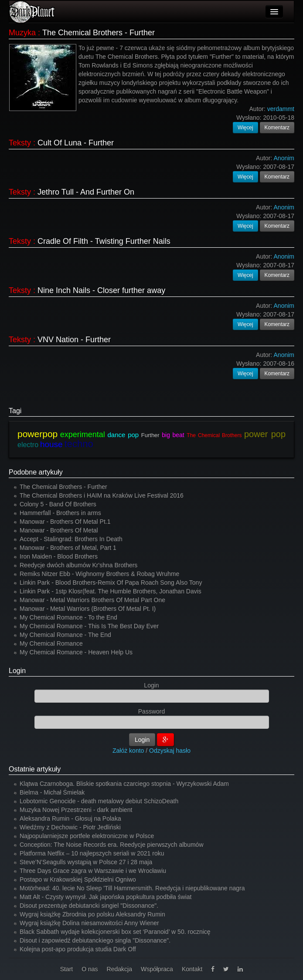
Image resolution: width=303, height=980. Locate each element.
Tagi (15, 411)
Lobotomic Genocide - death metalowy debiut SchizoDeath (99, 801)
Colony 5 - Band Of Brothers (58, 504)
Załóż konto (128, 751)
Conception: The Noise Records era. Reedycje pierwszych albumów (112, 845)
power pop (265, 434)
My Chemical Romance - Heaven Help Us (76, 652)
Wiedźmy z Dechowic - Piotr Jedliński (70, 827)
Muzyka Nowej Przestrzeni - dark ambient (76, 810)
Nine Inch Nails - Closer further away (101, 290)
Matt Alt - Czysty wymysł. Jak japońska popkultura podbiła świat (106, 897)
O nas (90, 969)
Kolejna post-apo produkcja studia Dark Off (78, 949)
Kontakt (192, 969)
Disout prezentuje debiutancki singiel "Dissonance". (89, 906)
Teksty (20, 143)
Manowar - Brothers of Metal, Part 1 (68, 548)
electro (28, 445)
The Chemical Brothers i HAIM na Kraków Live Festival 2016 (102, 495)
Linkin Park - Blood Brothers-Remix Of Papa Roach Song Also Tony (111, 583)
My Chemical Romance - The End (65, 635)
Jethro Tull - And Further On (86, 192)
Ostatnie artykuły (35, 769)
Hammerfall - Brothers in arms (60, 513)
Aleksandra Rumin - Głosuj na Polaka (70, 818)
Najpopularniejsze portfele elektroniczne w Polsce (87, 836)
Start (67, 969)
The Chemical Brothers (214, 435)
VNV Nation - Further (74, 340)
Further (150, 435)
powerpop (37, 434)
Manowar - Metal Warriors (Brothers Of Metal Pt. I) (88, 609)
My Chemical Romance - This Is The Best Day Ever (89, 626)
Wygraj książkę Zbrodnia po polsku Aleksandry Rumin (92, 914)
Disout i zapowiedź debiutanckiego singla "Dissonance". (95, 940)
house (51, 444)
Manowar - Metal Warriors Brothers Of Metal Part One (92, 600)
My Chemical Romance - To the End (68, 617)
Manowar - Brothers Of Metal (59, 530)
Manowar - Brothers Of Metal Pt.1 (65, 522)
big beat (173, 435)
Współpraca (157, 969)
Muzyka (22, 33)
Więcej (245, 128)
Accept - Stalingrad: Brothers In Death (71, 539)
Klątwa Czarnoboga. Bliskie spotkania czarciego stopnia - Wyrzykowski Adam (124, 784)
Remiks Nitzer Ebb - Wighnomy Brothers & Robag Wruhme (99, 574)
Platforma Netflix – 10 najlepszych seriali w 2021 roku (92, 853)
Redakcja (119, 969)
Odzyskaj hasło (170, 751)
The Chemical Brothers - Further (99, 33)
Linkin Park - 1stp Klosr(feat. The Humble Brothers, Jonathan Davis (111, 591)
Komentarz (277, 128)
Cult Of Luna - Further (76, 143)
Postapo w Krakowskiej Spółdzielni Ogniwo (78, 879)
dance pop (123, 435)
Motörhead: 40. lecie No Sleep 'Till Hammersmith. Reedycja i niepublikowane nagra (132, 888)
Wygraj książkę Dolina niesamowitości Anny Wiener (89, 923)
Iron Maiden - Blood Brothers (59, 556)
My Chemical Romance (51, 643)
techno (79, 444)
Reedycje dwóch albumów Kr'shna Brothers (78, 565)
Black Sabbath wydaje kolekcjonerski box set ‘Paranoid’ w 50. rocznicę (115, 932)
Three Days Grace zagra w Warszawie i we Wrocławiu (93, 871)
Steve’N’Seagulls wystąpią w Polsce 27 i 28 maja (86, 862)
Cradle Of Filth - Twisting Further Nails (104, 241)
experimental (83, 434)
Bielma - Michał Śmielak (52, 792)
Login (17, 671)
